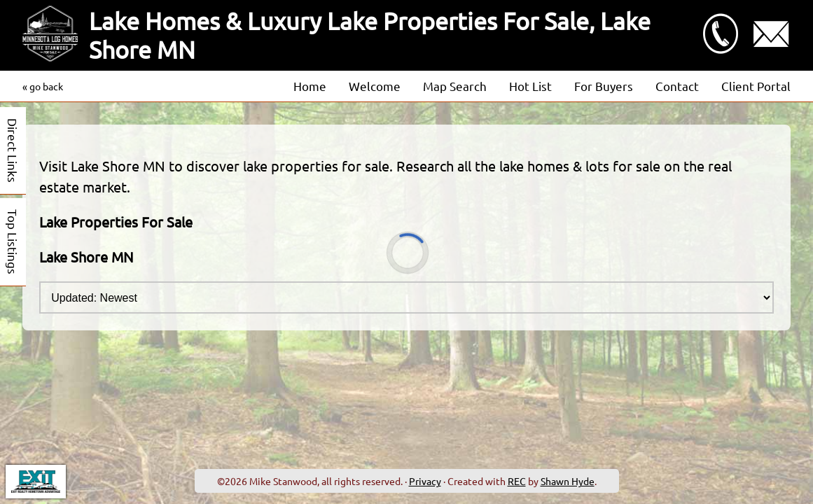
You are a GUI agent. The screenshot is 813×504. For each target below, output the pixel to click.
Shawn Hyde (568, 481)
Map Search (455, 86)
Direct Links (13, 150)
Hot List (530, 86)
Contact (677, 86)
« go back (43, 86)
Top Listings (13, 242)
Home (310, 86)
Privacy (425, 481)
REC (517, 481)
